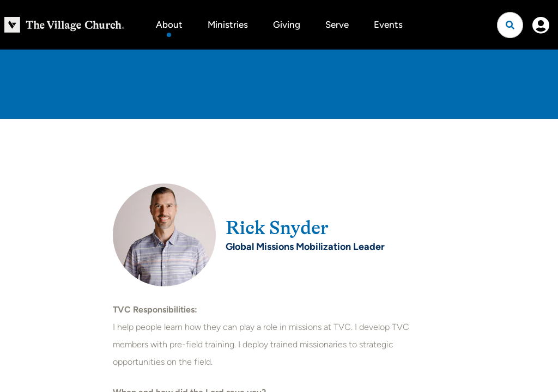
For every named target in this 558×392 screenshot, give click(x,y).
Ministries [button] (228, 24)
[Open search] (510, 25)
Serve (337, 24)
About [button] (169, 24)
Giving (287, 24)
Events (388, 24)
